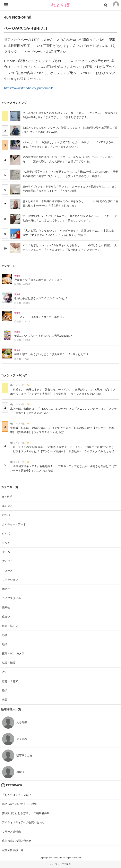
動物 (5, 635)
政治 (5, 672)
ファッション (10, 580)
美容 (5, 700)
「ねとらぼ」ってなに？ (17, 795)
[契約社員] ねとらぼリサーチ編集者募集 (26, 813)
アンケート (8, 266)
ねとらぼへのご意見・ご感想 (19, 804)
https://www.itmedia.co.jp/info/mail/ (28, 88)
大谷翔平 (22, 722)
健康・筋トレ (10, 626)
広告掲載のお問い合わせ (17, 841)
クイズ (6, 534)
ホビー (6, 589)
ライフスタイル (11, 598)
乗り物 (6, 607)
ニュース (7, 570)
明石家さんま (24, 755)
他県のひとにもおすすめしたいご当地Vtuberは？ (43, 336)
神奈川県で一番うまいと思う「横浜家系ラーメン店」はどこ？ (52, 354)
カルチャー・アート (14, 524)
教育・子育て (10, 681)
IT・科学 (7, 497)
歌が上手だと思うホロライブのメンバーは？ (41, 298)
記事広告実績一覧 (13, 850)
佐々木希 (22, 739)
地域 (5, 644)
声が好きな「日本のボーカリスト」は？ (38, 280)
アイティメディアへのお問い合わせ (23, 822)
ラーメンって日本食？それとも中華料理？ (40, 317)
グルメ (6, 543)
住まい (6, 617)
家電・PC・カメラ (13, 653)
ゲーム (6, 552)
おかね (6, 515)
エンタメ (7, 506)
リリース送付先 (11, 832)
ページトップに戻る (60, 864)
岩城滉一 (22, 772)
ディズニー (9, 561)
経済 (5, 690)
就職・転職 (9, 663)
